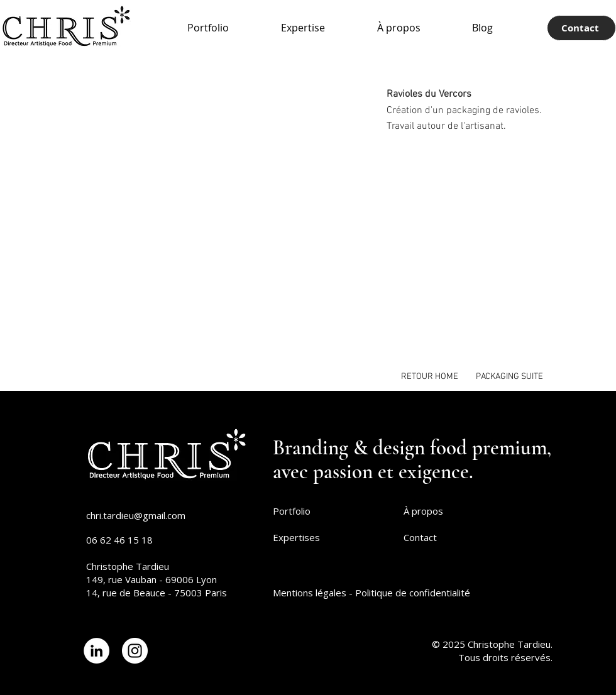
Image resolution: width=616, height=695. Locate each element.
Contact (420, 537)
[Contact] (581, 28)
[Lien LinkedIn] (96, 651)
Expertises (296, 537)
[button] (207, 214)
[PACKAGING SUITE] (509, 377)
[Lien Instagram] (135, 651)
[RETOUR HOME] (430, 377)
